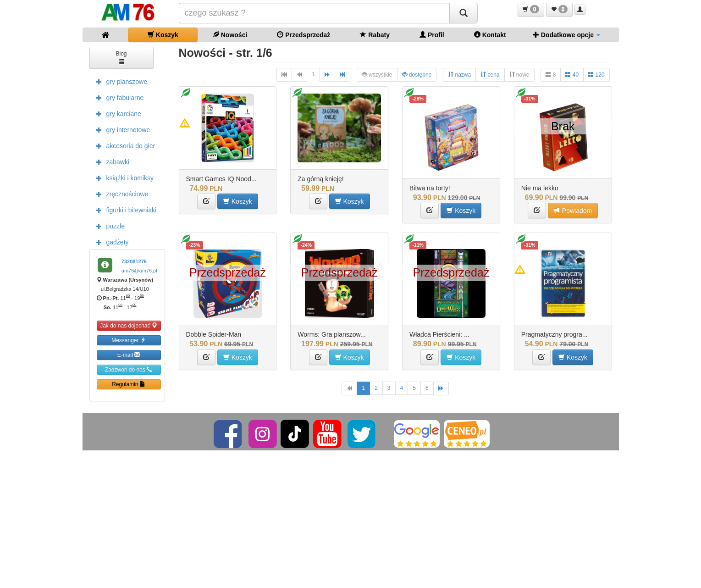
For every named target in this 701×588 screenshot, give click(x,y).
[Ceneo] (467, 433)
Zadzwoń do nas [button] (129, 369)
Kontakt (490, 35)
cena (490, 75)
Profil (432, 35)
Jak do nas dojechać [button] (129, 325)
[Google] (417, 433)
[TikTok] (295, 433)
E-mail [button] (129, 355)
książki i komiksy (123, 178)
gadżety (110, 242)
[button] (531, 10)
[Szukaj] (464, 13)
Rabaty (375, 35)
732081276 (134, 261)
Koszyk (163, 35)
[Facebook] (229, 433)
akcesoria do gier (124, 145)
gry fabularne (118, 97)
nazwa (459, 75)
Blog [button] (121, 57)
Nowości (230, 35)
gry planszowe (120, 81)
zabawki (111, 161)
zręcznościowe (120, 194)
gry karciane (116, 113)
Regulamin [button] (129, 384)
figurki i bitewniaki (124, 210)
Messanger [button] (129, 340)
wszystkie (377, 75)
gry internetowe (121, 129)
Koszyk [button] (238, 201)
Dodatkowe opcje (566, 35)
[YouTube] (328, 433)
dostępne (417, 75)
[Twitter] (362, 433)
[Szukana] (314, 13)
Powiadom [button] (573, 210)
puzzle (108, 226)
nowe (519, 75)
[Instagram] (263, 433)
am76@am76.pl (139, 271)
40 (572, 75)
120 (596, 75)
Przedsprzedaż (304, 35)
